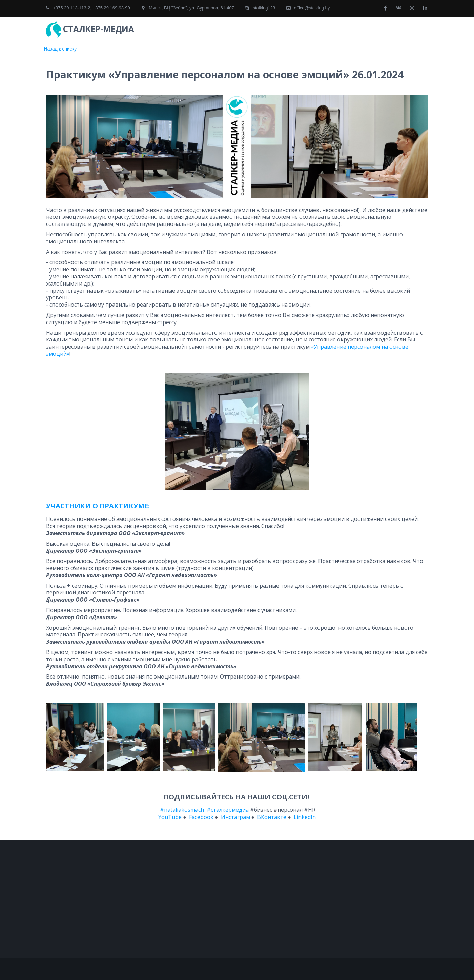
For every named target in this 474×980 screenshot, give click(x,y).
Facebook (201, 817)
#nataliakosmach (182, 810)
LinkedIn (304, 817)
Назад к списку (60, 49)
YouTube (170, 817)
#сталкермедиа (228, 810)
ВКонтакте (272, 817)
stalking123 (264, 8)
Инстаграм (235, 817)
